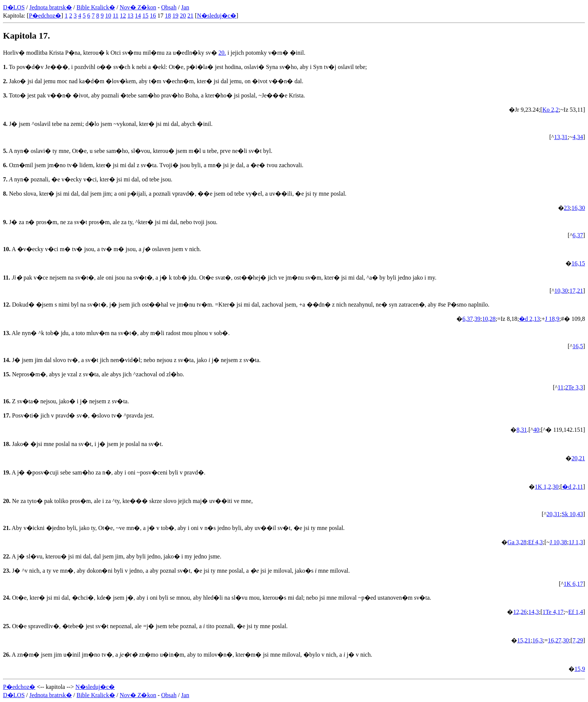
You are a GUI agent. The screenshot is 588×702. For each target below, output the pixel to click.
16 (153, 16)
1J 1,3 (576, 542)
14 (138, 16)
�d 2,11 (572, 487)
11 (115, 16)
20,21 (578, 458)
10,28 (489, 319)
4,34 (578, 137)
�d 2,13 (529, 319)
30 (555, 487)
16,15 (578, 263)
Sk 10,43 (572, 514)
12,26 (520, 612)
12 (123, 16)
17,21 (576, 291)
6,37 (578, 235)
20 (183, 16)
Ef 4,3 (535, 542)
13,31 (561, 137)
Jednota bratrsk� (50, 7)
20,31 (553, 514)
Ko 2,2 (550, 110)
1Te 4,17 (553, 612)
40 (536, 430)
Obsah (169, 7)
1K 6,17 (573, 584)
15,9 (580, 669)
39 (477, 319)
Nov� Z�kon (138, 7)
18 (168, 16)
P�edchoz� (45, 16)
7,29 (578, 640)
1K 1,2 (543, 487)
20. (222, 53)
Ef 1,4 (576, 612)
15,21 (524, 640)
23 (567, 208)
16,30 (578, 208)
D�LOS (14, 7)
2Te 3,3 (574, 387)
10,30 (561, 291)
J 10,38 (558, 542)
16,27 (555, 640)
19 (175, 16)
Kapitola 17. (26, 36)
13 (130, 16)
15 (145, 16)
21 (190, 16)
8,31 (522, 430)
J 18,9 (552, 319)
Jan (185, 7)
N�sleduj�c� (217, 16)
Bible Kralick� (96, 7)
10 (108, 16)
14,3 (534, 612)
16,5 (578, 346)
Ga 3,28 (517, 542)
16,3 (537, 640)
